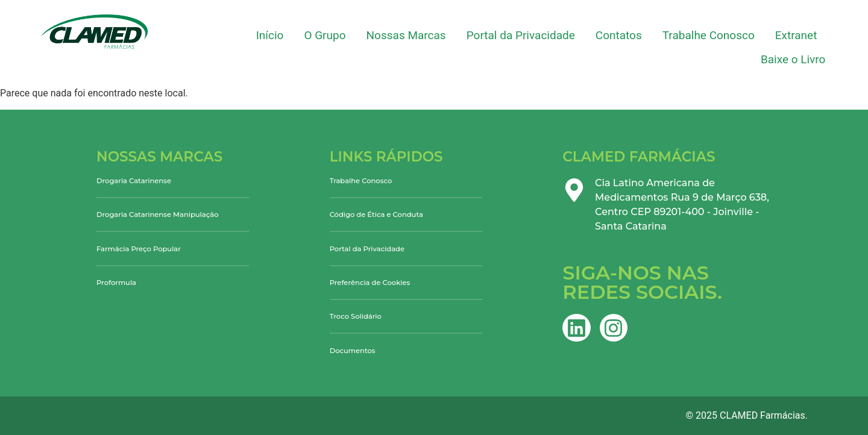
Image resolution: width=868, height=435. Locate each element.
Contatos (619, 35)
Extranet (796, 35)
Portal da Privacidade (521, 35)
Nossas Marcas (406, 35)
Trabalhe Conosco (709, 35)
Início (270, 35)
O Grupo (325, 35)
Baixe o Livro (793, 59)
